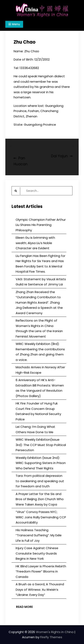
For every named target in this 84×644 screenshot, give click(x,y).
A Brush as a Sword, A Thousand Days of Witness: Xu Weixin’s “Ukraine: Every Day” (40, 589)
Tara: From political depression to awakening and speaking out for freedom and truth (40, 481)
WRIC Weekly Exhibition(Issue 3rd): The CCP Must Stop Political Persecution (41, 445)
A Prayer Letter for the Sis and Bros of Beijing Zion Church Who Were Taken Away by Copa (40, 499)
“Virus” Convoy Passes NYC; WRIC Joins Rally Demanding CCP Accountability (41, 517)
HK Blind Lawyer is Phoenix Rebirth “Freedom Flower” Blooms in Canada (41, 571)
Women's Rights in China (55, 632)
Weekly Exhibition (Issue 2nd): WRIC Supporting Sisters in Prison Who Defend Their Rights (41, 463)
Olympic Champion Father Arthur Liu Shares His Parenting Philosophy (41, 225)
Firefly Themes (51, 637)
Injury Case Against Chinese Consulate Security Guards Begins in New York (37, 553)
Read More (24, 607)
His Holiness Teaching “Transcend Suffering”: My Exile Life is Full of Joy (39, 535)
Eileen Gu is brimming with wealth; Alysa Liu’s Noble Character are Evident (35, 243)
